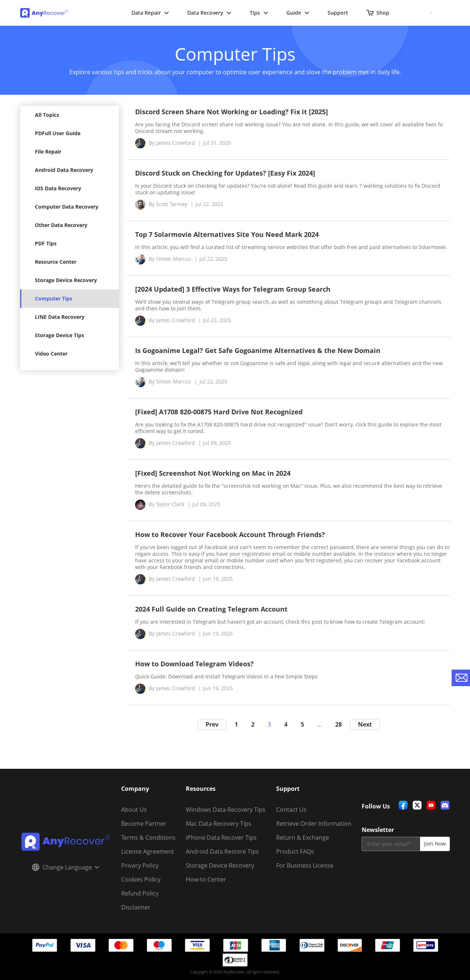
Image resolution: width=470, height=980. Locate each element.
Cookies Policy (141, 879)
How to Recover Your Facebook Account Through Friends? (230, 534)
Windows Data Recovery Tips (226, 810)
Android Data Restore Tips (222, 851)
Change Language (65, 867)
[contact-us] (461, 678)
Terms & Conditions (148, 837)
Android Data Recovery (64, 170)
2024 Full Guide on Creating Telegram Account (211, 609)
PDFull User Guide (58, 133)
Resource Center (56, 262)
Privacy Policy (140, 865)
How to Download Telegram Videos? (194, 664)
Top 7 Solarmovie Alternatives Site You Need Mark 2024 (227, 234)
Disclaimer (136, 907)
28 (339, 724)
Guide (298, 13)
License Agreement (148, 851)
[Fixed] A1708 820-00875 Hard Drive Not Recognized (219, 412)
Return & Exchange (303, 837)
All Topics (47, 115)
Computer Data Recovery (67, 207)
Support (338, 13)
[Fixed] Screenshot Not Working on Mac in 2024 (213, 473)
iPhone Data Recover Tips (221, 837)
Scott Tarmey (172, 204)
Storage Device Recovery (66, 280)
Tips (259, 13)
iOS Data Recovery (58, 188)
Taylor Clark (170, 504)
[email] (391, 844)
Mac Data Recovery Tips (219, 824)
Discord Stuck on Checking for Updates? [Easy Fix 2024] (225, 173)
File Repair (48, 152)
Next (365, 724)
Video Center (51, 354)
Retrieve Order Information (314, 824)
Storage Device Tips (59, 335)
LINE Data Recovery (60, 317)
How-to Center (206, 879)
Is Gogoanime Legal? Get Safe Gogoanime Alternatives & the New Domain (258, 350)
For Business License (305, 865)
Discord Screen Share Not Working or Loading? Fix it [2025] (232, 112)
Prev (212, 724)
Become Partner (144, 824)
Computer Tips (54, 298)
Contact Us (291, 810)
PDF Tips (46, 243)
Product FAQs (295, 851)
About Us (134, 810)
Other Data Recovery (61, 225)
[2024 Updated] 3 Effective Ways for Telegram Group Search (233, 289)
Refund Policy (140, 893)
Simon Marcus (174, 259)
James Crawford (176, 143)
